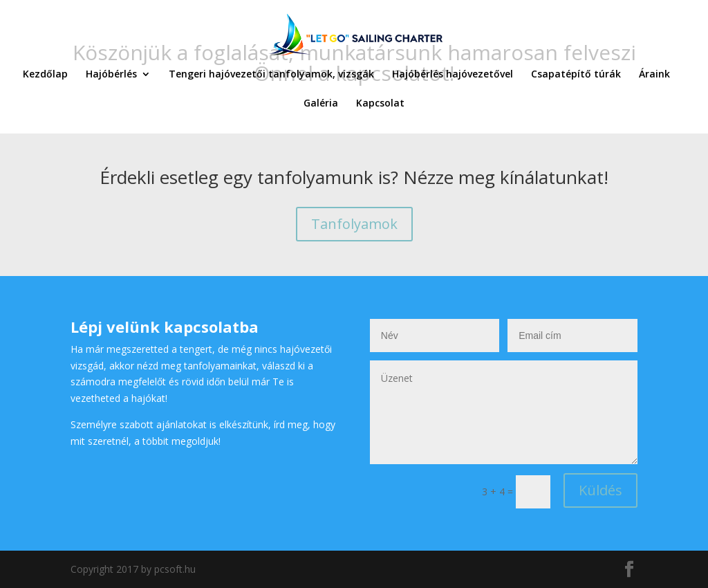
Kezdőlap (45, 75)
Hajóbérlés (111, 75)
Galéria (321, 104)
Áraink (654, 75)
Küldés (600, 490)
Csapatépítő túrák (576, 75)
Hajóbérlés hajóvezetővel (453, 75)
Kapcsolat (380, 104)
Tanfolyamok (354, 224)
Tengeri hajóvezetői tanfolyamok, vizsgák (271, 75)
